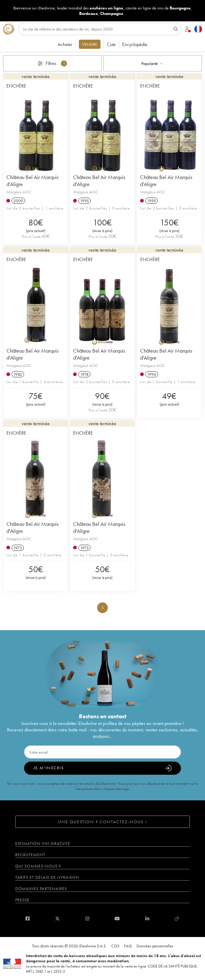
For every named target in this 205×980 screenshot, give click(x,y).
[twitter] (57, 919)
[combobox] (153, 63)
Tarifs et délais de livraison (47, 877)
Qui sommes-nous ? (38, 866)
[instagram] (87, 919)
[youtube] (117, 919)
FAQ (128, 946)
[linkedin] (147, 919)
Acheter (65, 44)
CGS (115, 946)
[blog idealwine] (177, 919)
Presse (22, 900)
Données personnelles (155, 946)
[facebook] (28, 919)
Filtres (52, 63)
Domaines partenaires (41, 888)
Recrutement (30, 855)
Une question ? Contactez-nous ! (103, 822)
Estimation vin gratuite (43, 843)
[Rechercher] (100, 29)
